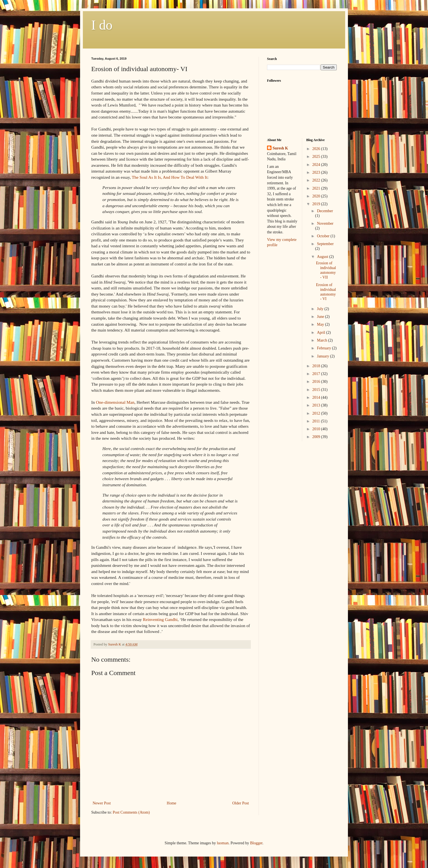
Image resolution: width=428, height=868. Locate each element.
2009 (317, 437)
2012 (317, 413)
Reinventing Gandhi (160, 619)
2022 (317, 180)
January (324, 356)
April (322, 333)
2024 (317, 165)
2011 (317, 421)
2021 (317, 188)
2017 (317, 374)
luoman (223, 843)
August (323, 257)
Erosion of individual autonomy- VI (326, 292)
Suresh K (280, 148)
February (324, 348)
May (321, 324)
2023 (317, 172)
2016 (317, 382)
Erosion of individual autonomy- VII (326, 270)
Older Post (241, 803)
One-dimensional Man (115, 402)
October (324, 236)
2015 (317, 390)
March (323, 340)
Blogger (256, 843)
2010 (317, 429)
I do (102, 25)
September (325, 244)
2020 (317, 196)
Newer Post (102, 803)
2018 (317, 366)
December (325, 211)
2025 (317, 157)
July (321, 309)
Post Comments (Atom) (131, 812)
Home (172, 803)
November (325, 223)
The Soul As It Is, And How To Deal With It (169, 177)
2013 (317, 405)
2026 (317, 149)
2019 (317, 204)
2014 (317, 397)
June (321, 317)
